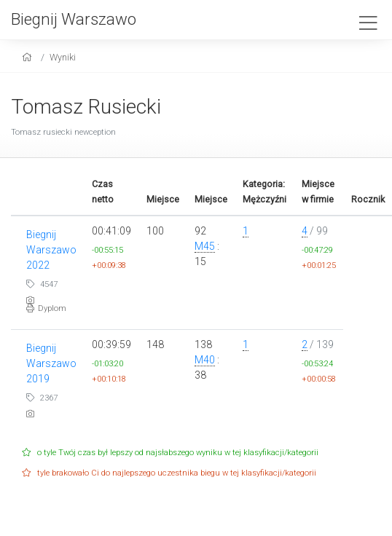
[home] (29, 57)
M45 (205, 246)
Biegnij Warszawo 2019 (51, 363)
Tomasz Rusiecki (86, 107)
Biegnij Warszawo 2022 (51, 250)
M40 (205, 360)
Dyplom (46, 308)
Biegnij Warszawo (74, 19)
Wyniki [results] (63, 57)
